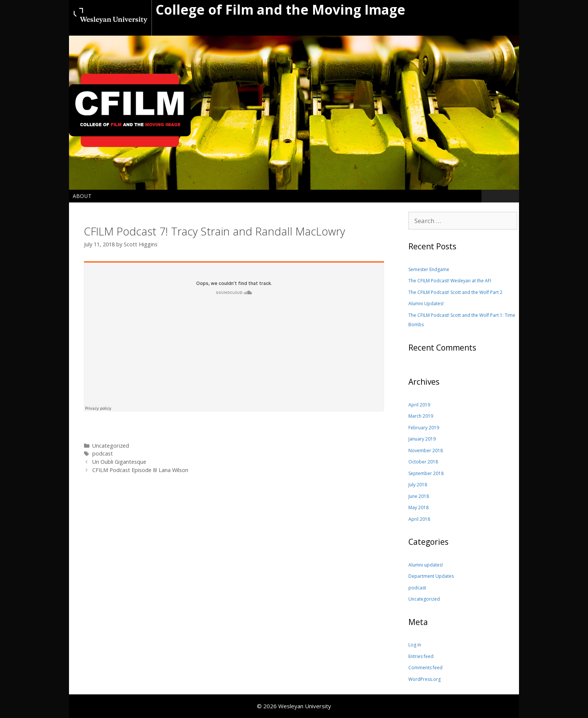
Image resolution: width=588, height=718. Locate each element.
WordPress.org (424, 679)
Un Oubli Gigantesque (119, 462)
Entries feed (421, 656)
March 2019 (421, 416)
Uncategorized (424, 599)
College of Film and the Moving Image (280, 10)
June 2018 (419, 496)
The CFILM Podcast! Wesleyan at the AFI (450, 281)
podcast (103, 453)
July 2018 (418, 485)
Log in (415, 645)
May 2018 (418, 507)
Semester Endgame (429, 269)
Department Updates (431, 576)
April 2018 (419, 519)
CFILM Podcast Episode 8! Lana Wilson (140, 470)
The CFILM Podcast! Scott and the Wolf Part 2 (455, 292)
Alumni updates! (426, 565)
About (82, 196)
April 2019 (419, 405)
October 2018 (423, 462)
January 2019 (422, 439)
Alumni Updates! (426, 304)
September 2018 (426, 473)
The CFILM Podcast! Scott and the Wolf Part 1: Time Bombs (462, 320)
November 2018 (426, 450)
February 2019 (424, 428)
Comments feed (425, 668)
